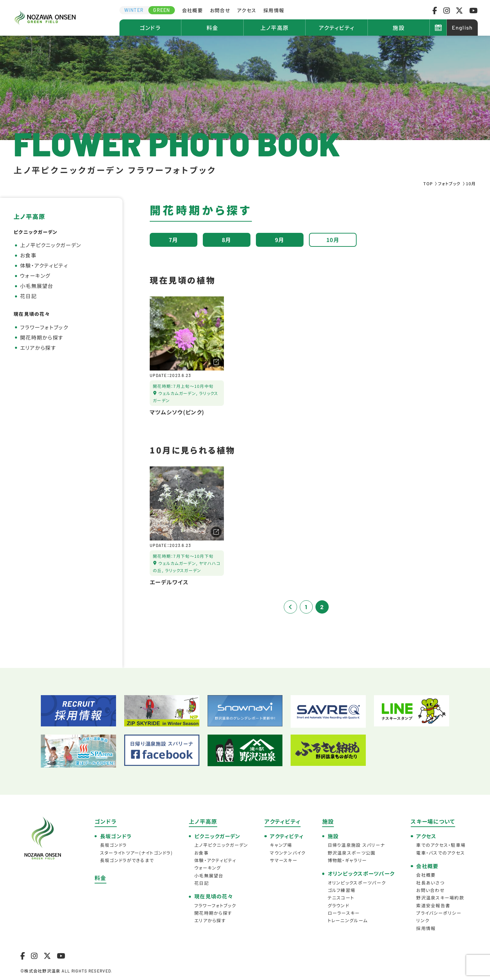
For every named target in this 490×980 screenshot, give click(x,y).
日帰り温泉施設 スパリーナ (356, 845)
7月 (174, 240)
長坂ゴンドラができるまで (127, 860)
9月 (280, 240)
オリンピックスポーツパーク (357, 883)
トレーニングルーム (348, 920)
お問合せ (220, 10)
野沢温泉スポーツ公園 (352, 853)
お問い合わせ (430, 890)
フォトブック (449, 183)
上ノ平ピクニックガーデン (51, 245)
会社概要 (192, 10)
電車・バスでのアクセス (440, 853)
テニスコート (341, 898)
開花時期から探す (42, 337)
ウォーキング (35, 276)
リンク (423, 920)
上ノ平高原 (274, 28)
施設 (399, 28)
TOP (428, 183)
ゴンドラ (150, 28)
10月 (333, 240)
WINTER (134, 10)
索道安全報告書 (433, 905)
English (462, 27)
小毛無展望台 (37, 286)
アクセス (247, 10)
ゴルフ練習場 (342, 890)
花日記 (28, 296)
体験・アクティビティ (44, 265)
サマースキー (284, 860)
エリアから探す (38, 348)
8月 (227, 240)
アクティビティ (337, 28)
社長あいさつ (430, 883)
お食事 (28, 255)
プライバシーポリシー (439, 913)
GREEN (161, 10)
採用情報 (274, 10)
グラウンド (338, 905)
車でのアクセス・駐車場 (441, 845)
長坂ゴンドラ (113, 845)
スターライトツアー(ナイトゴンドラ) (136, 853)
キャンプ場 (281, 845)
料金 (213, 28)
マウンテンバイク (288, 853)
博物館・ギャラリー (347, 860)
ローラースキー (344, 913)
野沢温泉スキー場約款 (440, 898)
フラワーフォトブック (44, 327)
